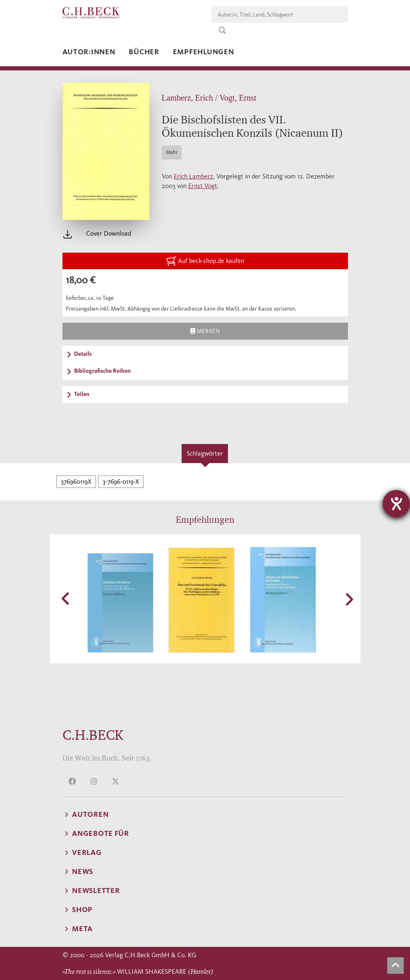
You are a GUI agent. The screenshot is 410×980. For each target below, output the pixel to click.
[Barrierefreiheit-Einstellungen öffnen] (396, 504)
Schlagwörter (205, 453)
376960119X (76, 482)
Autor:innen (89, 52)
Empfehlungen (204, 52)
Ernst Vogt (203, 186)
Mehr (172, 152)
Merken (205, 331)
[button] (67, 599)
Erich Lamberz (193, 176)
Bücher (144, 52)
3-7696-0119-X (121, 482)
